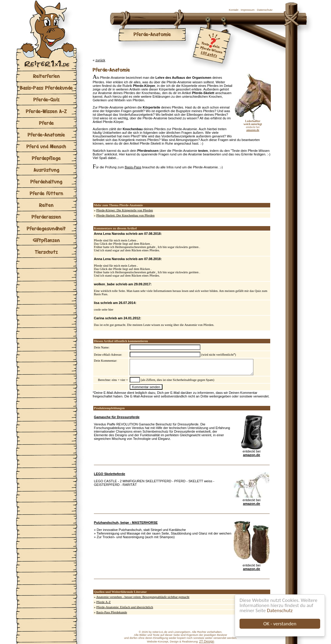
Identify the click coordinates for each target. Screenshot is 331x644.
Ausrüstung (46, 170)
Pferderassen (46, 217)
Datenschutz (280, 610)
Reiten (46, 205)
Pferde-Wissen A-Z (46, 111)
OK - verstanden (280, 624)
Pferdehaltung (46, 181)
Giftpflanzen (46, 240)
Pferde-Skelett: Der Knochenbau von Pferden (125, 215)
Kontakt (234, 10)
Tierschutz (46, 252)
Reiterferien (46, 76)
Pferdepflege (46, 158)
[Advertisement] (163, 186)
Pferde (46, 123)
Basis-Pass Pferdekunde (46, 88)
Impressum (248, 10)
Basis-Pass (133, 167)
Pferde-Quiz (46, 99)
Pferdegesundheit (46, 228)
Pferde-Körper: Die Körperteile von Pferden (125, 210)
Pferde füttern (46, 193)
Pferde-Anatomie (46, 135)
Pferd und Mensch (46, 146)
